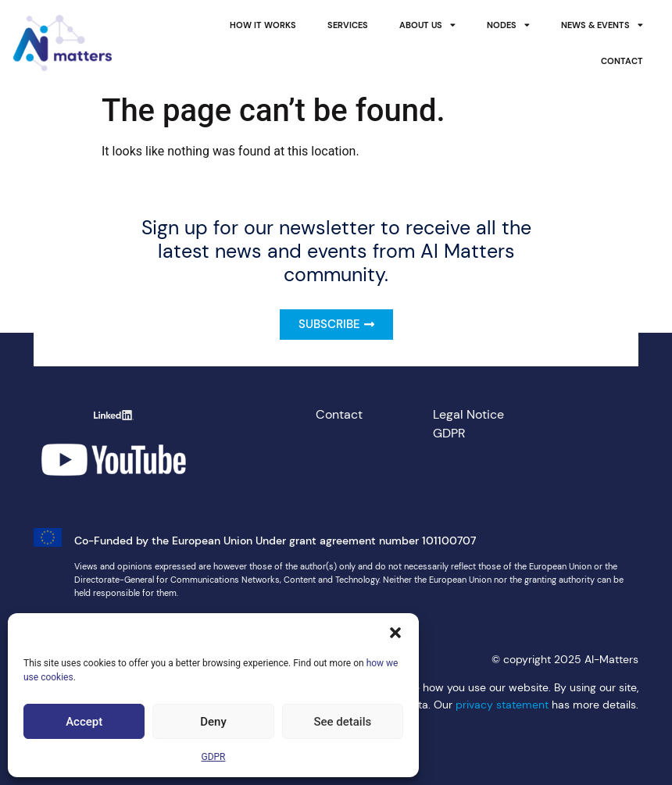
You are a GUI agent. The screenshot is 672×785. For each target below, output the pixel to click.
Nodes (508, 25)
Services (348, 25)
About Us (427, 25)
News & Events (602, 25)
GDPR (213, 757)
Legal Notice (468, 414)
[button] (395, 633)
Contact (622, 61)
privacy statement (502, 705)
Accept (84, 722)
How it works (263, 25)
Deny (213, 722)
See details (342, 722)
